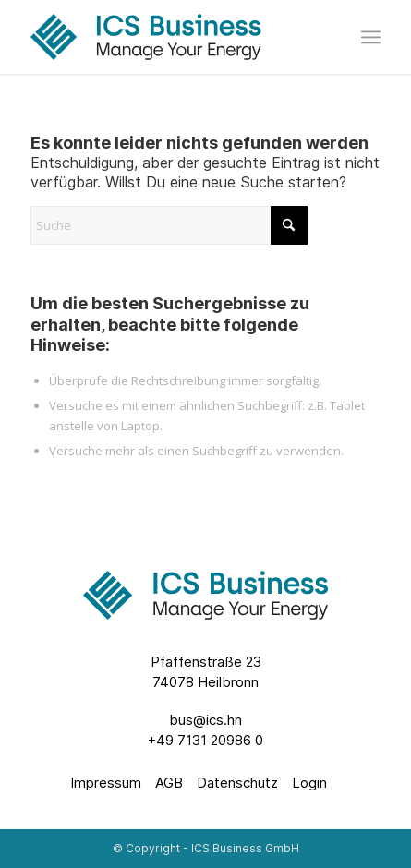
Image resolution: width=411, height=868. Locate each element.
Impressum (106, 783)
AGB (169, 783)
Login (309, 783)
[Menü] (371, 37)
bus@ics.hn (205, 720)
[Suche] (169, 225)
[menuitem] (371, 37)
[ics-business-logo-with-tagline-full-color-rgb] (170, 37)
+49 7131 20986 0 (205, 740)
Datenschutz (237, 783)
